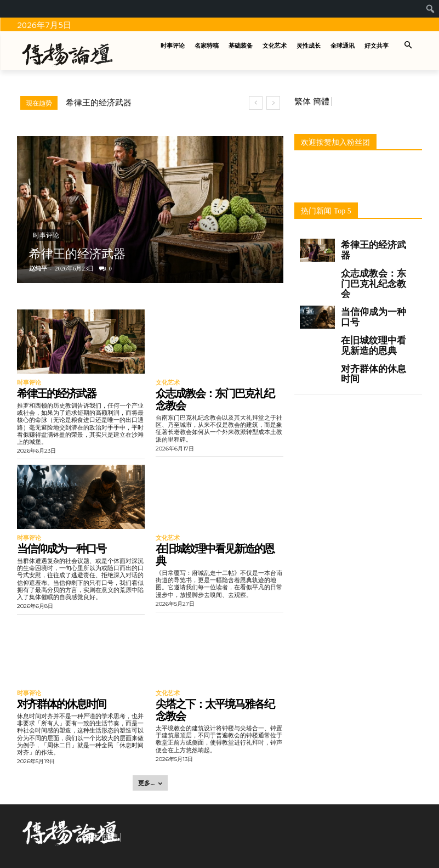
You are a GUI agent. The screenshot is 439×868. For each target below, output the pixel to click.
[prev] (256, 103)
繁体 (303, 102)
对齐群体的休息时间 (61, 702)
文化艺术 (167, 382)
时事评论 (46, 235)
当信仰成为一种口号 (61, 548)
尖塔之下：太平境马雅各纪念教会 (215, 708)
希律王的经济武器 (99, 103)
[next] (273, 103)
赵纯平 (38, 268)
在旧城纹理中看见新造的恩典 (215, 554)
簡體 (321, 102)
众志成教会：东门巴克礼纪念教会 (215, 399)
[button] (408, 46)
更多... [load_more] (150, 781)
